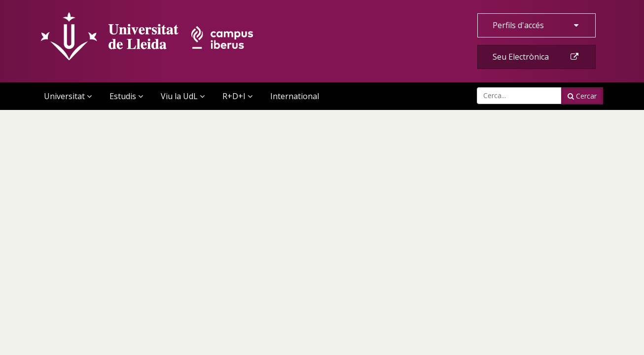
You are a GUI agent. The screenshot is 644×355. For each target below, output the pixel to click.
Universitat (68, 96)
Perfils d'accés (537, 25)
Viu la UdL (183, 96)
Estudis (126, 96)
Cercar (582, 96)
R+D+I (237, 96)
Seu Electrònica (537, 57)
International (295, 96)
